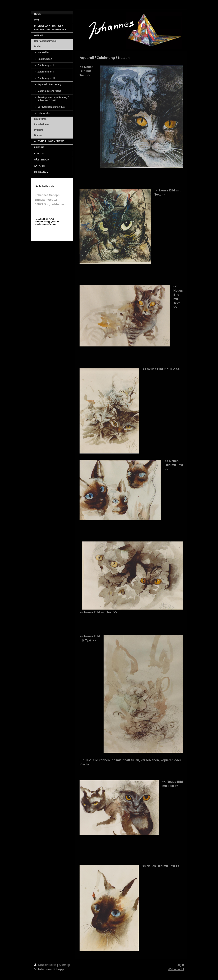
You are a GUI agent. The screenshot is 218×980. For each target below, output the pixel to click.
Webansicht (176, 969)
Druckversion (45, 965)
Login (180, 965)
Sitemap (64, 965)
